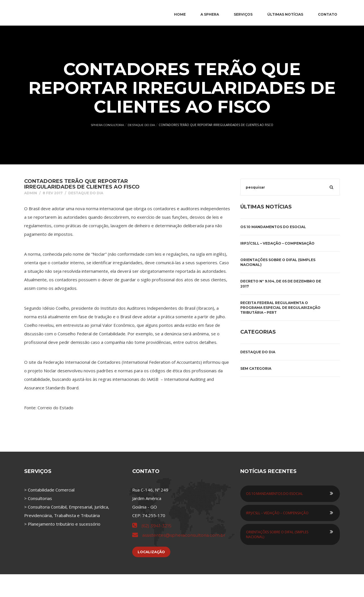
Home (180, 14)
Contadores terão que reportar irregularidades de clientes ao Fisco (82, 184)
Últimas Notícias (285, 14)
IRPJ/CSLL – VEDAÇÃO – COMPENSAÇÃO (277, 243)
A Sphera (210, 14)
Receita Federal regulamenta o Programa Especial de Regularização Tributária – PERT (280, 308)
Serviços (243, 14)
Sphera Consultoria (107, 125)
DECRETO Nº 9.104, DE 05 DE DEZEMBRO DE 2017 (281, 284)
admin (31, 193)
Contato (328, 14)
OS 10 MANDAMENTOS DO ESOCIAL (273, 227)
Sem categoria (256, 368)
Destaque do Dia (141, 125)
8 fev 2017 (53, 193)
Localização (151, 552)
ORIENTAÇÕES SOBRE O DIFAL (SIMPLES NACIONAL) (278, 262)
